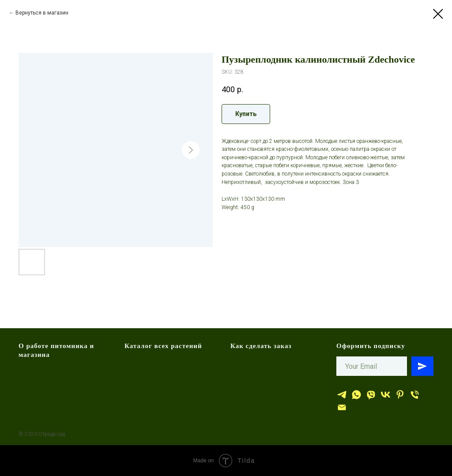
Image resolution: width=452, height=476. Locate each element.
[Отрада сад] (342, 395)
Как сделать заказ (261, 346)
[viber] (371, 395)
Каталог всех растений (163, 346)
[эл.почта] (342, 407)
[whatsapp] (356, 395)
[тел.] (415, 395)
